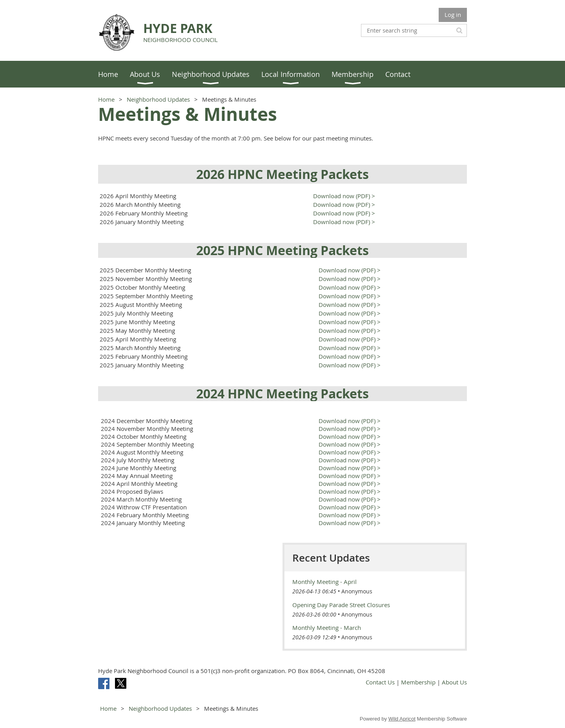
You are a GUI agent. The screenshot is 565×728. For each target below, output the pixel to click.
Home (106, 99)
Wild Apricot (402, 719)
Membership (418, 682)
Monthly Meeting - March (327, 628)
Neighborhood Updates (158, 99)
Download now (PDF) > (343, 196)
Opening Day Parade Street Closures (341, 605)
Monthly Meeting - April (324, 582)
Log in (453, 15)
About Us (454, 682)
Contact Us (380, 682)
